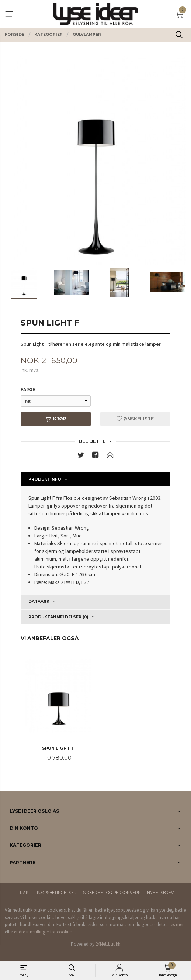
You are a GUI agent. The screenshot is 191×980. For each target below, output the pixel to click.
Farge (28, 390)
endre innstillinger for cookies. (44, 932)
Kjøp (56, 419)
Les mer (176, 924)
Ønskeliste (135, 419)
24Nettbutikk (108, 944)
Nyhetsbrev (160, 893)
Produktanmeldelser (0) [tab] (58, 617)
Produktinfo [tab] (45, 479)
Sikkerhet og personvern (112, 893)
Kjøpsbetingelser (57, 893)
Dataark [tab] (39, 601)
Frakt (24, 893)
